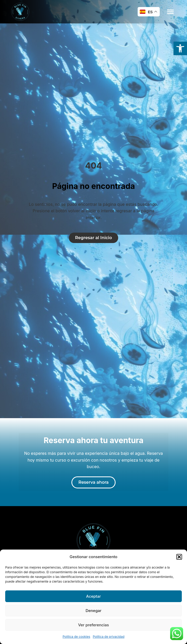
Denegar (93, 611)
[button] (179, 557)
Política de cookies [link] (76, 637)
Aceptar (94, 596)
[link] (180, 48)
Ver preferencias (94, 625)
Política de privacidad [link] (109, 637)
